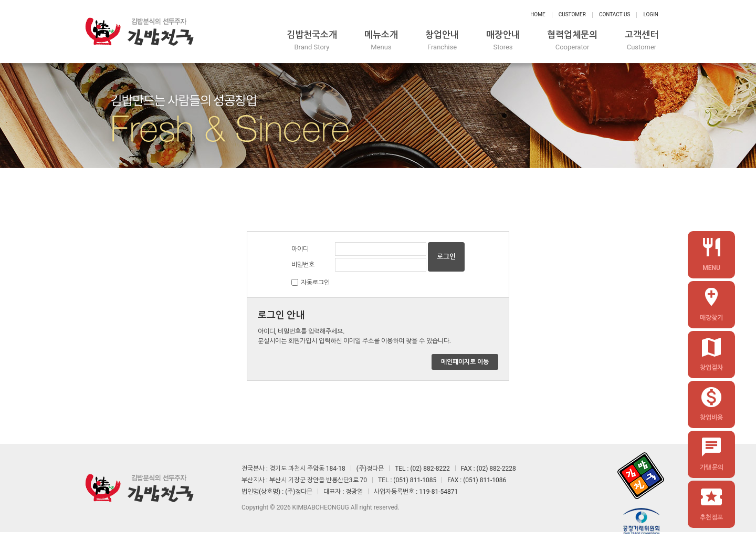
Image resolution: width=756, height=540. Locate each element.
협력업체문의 (572, 41)
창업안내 (442, 41)
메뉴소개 (381, 41)
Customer (572, 14)
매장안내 (503, 41)
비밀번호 (303, 265)
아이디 (300, 249)
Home (538, 14)
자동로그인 (315, 283)
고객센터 (642, 41)
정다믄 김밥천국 (139, 32)
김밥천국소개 (312, 41)
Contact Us (615, 14)
